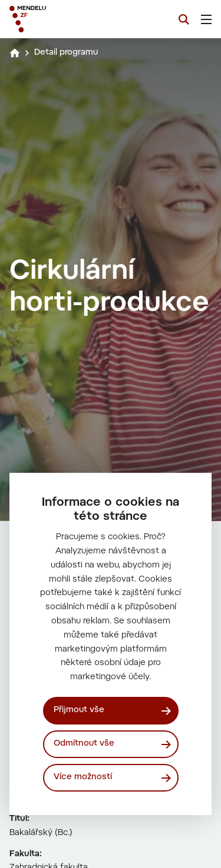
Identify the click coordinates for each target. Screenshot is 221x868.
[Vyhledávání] (184, 19)
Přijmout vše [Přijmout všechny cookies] (79, 710)
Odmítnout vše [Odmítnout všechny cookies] (84, 744)
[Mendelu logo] (68, 19)
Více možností (83, 777)
